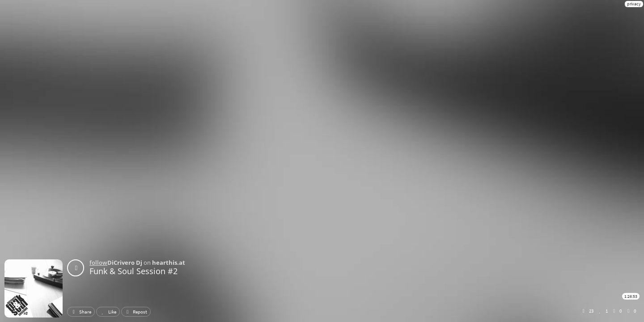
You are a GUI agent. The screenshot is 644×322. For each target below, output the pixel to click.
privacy (634, 4)
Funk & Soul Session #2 (133, 271)
